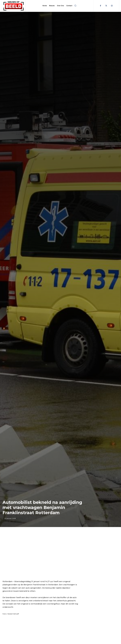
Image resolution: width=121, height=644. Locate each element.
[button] (75, 6)
